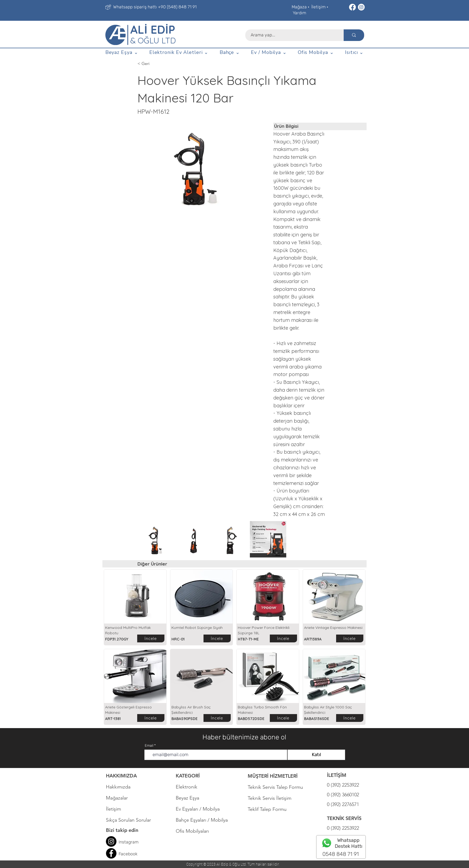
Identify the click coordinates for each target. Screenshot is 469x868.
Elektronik (187, 787)
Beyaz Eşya (190, 798)
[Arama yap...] (292, 35)
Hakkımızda (118, 787)
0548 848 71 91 (341, 854)
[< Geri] (155, 64)
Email (149, 745)
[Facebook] (352, 7)
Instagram (129, 842)
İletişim (318, 7)
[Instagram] (361, 7)
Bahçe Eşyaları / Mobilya (202, 820)
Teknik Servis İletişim (270, 798)
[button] (122, 53)
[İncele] (151, 638)
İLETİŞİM (337, 775)
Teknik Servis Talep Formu (275, 787)
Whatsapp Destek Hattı (349, 843)
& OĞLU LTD (153, 40)
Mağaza (299, 7)
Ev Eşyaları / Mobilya (198, 809)
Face (123, 854)
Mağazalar (117, 798)
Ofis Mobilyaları (192, 831)
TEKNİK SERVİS (344, 818)
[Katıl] (316, 755)
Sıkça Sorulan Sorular (128, 820)
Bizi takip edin (122, 830)
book (133, 854)
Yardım (299, 13)
